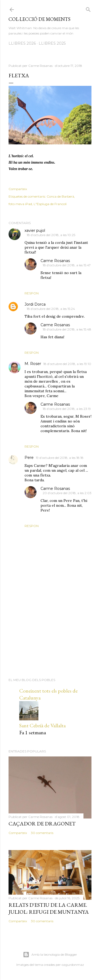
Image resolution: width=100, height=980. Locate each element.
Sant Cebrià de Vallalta (42, 725)
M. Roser (33, 364)
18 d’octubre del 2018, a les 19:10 (67, 364)
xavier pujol (35, 230)
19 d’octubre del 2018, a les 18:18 (60, 458)
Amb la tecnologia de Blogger (50, 955)
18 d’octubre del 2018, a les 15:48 (67, 329)
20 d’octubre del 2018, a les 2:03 (67, 493)
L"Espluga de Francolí (50, 204)
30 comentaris (42, 833)
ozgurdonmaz (73, 965)
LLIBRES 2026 (22, 43)
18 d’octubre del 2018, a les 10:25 (51, 235)
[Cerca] (88, 8)
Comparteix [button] (18, 189)
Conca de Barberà (60, 196)
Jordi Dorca (35, 304)
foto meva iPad (20, 204)
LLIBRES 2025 (52, 43)
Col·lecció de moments (39, 19)
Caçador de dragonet (42, 824)
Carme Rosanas (55, 261)
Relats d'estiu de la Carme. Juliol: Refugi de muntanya (49, 908)
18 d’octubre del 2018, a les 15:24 (51, 309)
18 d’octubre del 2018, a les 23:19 (67, 409)
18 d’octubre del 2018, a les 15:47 (67, 265)
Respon (32, 293)
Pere (29, 458)
